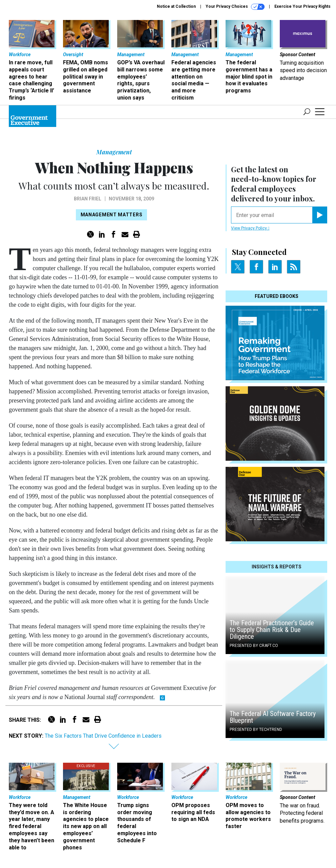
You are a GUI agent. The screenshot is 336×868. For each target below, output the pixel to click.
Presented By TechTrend (256, 730)
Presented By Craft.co (254, 646)
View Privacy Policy (250, 228)
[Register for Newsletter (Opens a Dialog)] (320, 215)
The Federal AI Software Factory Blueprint (273, 717)
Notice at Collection (176, 6)
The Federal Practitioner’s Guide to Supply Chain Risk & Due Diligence (272, 630)
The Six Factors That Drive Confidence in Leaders (103, 736)
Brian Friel (88, 199)
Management (114, 152)
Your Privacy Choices (235, 7)
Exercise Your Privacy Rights (302, 6)
